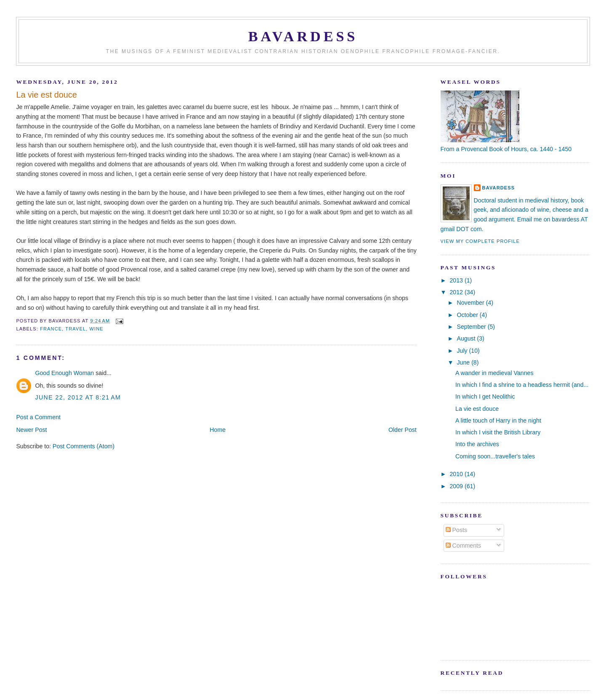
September (472, 327)
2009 (457, 486)
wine (97, 329)
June (464, 362)
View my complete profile (480, 241)
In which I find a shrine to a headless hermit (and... (522, 385)
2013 (457, 280)
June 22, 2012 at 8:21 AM (78, 397)
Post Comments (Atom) (84, 446)
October (468, 315)
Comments (463, 546)
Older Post (403, 430)
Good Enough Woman (64, 373)
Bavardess (303, 36)
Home (218, 430)
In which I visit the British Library (498, 432)
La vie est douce (46, 95)
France (51, 329)
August (467, 338)
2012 (457, 292)
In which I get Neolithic (485, 397)
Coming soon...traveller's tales (495, 456)
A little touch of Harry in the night (498, 421)
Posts (456, 530)
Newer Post (31, 430)
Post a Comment (38, 417)
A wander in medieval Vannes (494, 373)
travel (76, 329)
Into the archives (477, 444)
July (463, 351)
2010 (457, 474)
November (472, 303)
